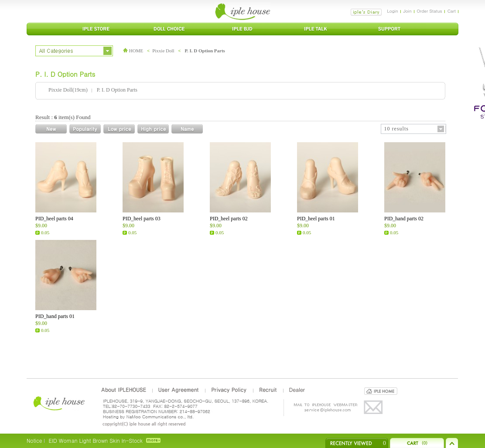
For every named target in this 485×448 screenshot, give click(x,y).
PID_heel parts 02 (229, 219)
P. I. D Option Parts (205, 51)
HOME (133, 51)
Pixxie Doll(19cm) (68, 90)
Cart (452, 11)
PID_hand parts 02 (404, 219)
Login (392, 11)
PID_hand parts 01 (55, 316)
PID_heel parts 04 (54, 219)
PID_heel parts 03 (142, 219)
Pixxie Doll (163, 51)
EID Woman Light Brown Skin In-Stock (95, 440)
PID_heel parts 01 (316, 219)
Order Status (430, 11)
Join (408, 11)
